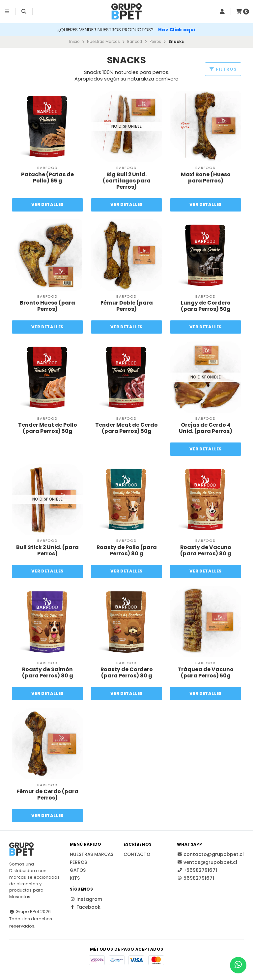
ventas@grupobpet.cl (207, 863)
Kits (75, 879)
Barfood (135, 42)
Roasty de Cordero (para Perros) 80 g (126, 672)
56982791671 (196, 878)
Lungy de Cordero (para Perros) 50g (206, 306)
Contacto (137, 855)
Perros (155, 42)
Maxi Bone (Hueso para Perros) (206, 178)
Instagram (86, 899)
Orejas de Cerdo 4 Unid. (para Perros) (206, 428)
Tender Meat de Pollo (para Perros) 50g (48, 428)
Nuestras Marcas (103, 42)
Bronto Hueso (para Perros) (47, 306)
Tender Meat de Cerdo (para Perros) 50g (126, 428)
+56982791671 (197, 870)
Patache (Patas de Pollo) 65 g (47, 178)
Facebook (85, 907)
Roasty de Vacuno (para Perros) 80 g (206, 550)
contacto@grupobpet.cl (210, 855)
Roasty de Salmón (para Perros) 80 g (48, 672)
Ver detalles (48, 204)
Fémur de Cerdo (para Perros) (47, 795)
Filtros (223, 69)
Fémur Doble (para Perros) (127, 306)
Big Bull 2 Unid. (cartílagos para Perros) (127, 181)
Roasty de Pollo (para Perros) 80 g (126, 550)
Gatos (78, 871)
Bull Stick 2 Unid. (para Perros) (48, 550)
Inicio (74, 42)
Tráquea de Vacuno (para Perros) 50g (206, 672)
